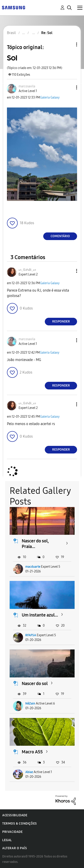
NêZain (30, 704)
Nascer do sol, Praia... (35, 544)
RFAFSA (31, 635)
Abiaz (29, 772)
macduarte (33, 567)
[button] (69, 87)
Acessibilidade (15, 815)
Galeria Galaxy (50, 98)
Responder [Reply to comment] (61, 321)
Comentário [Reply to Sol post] (60, 236)
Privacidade (13, 832)
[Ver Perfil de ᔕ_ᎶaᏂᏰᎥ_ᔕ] (27, 270)
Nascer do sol (35, 683)
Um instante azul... (40, 615)
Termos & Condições (20, 824)
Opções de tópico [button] (69, 44)
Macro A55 (32, 752)
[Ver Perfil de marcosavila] (27, 86)
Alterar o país (15, 848)
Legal (7, 840)
